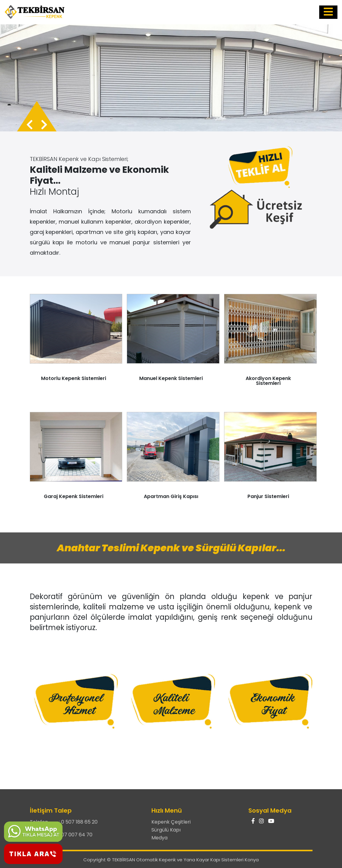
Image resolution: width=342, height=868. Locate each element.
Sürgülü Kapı (166, 830)
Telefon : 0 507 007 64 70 (61, 835)
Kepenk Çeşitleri (171, 822)
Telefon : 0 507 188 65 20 (64, 822)
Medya (159, 838)
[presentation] (30, 125)
